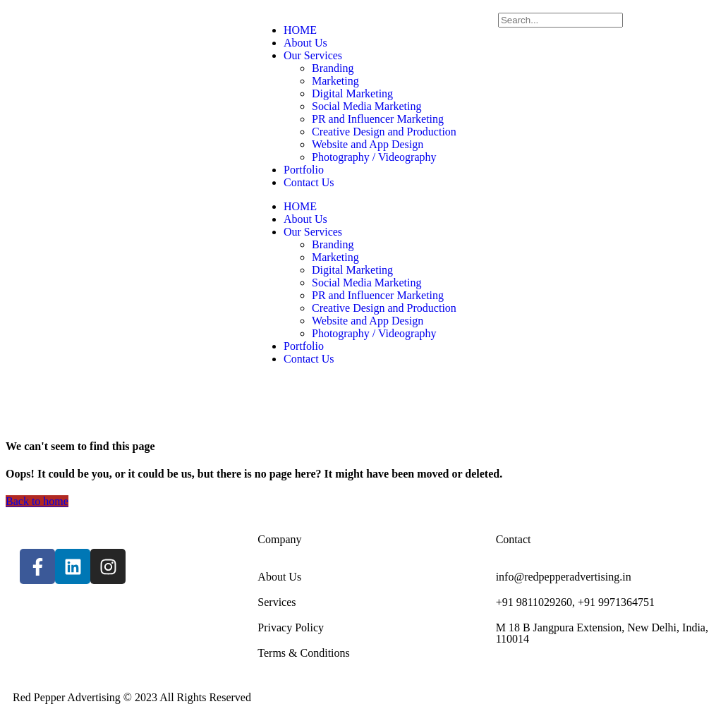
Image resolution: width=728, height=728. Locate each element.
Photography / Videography (374, 157)
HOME (300, 30)
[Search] (560, 20)
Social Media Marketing (367, 106)
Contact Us (309, 182)
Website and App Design (368, 144)
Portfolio (304, 170)
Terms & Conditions (303, 653)
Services (277, 602)
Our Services (313, 55)
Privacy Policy (291, 627)
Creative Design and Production (384, 132)
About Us (305, 43)
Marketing (335, 81)
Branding (333, 68)
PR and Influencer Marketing (378, 119)
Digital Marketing (352, 93)
